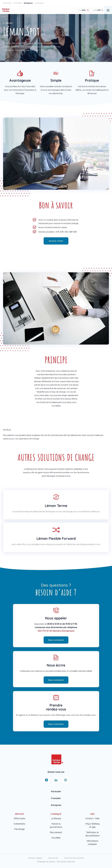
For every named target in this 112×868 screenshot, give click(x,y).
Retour (8, 23)
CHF (99, 10)
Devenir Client (56, 241)
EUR (84, 10)
